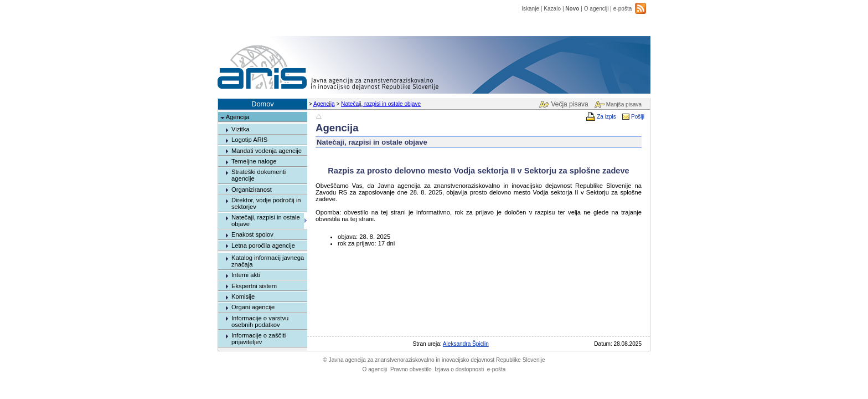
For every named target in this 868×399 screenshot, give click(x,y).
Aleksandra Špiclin (466, 344)
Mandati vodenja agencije (267, 151)
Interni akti (246, 275)
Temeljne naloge (254, 161)
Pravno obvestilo (411, 369)
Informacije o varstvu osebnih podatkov (260, 321)
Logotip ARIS (249, 140)
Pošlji (638, 117)
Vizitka (241, 129)
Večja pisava (569, 104)
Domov (263, 104)
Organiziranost (252, 190)
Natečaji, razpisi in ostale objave (381, 104)
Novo (572, 9)
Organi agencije (253, 307)
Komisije (243, 296)
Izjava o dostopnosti (459, 369)
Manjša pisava (624, 104)
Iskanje (530, 9)
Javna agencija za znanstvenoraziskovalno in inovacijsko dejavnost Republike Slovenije (434, 360)
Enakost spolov (252, 234)
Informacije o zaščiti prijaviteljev (259, 339)
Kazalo (552, 9)
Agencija (324, 104)
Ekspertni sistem (254, 286)
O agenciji (596, 9)
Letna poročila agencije (263, 245)
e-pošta (623, 9)
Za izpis (606, 117)
